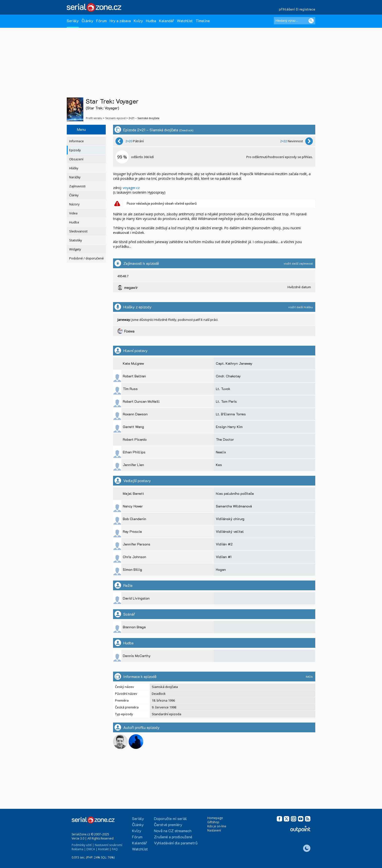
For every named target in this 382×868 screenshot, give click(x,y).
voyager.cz (131, 188)
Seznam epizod (115, 118)
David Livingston (136, 598)
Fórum (101, 21)
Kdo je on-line (217, 826)
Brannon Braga (134, 627)
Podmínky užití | (83, 845)
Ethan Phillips (134, 452)
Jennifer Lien (133, 465)
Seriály (73, 21)
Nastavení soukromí (109, 845)
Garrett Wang (133, 427)
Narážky (75, 177)
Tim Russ (130, 389)
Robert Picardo (135, 439)
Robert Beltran (134, 376)
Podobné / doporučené (86, 258)
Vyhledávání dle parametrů (176, 843)
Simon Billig (132, 569)
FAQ (115, 849)
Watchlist (185, 21)
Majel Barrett (133, 493)
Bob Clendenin (134, 519)
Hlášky (74, 168)
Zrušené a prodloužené (173, 837)
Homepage (215, 818)
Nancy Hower (133, 506)
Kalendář (167, 21)
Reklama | (79, 849)
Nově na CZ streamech (173, 831)
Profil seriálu (94, 118)
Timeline (203, 21)
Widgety (75, 249)
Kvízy (138, 21)
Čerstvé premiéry (168, 825)
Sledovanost (78, 231)
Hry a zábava (120, 21)
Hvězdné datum (299, 287)
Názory (74, 204)
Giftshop (213, 822)
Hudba (151, 21)
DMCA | (92, 849)
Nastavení (214, 830)
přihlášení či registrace (297, 9)
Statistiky (76, 240)
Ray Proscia (132, 531)
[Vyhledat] (311, 21)
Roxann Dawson (135, 414)
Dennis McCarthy (137, 656)
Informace (76, 141)
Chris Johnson (134, 557)
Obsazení (76, 159)
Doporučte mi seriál (170, 818)
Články (87, 21)
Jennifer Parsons (137, 544)
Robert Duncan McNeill (141, 401)
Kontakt (103, 849)
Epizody (75, 150)
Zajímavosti (77, 186)
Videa (73, 213)
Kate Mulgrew (133, 363)
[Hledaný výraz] (295, 21)
